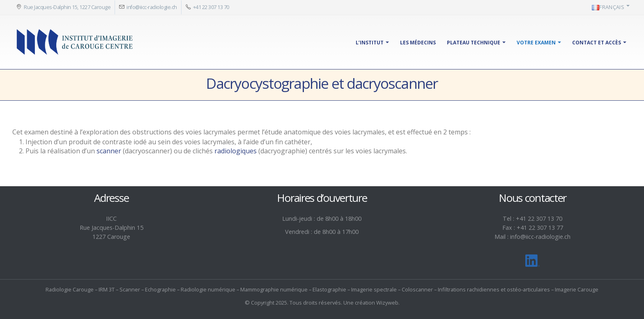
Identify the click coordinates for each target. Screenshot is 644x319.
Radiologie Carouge (70, 289)
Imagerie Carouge (577, 289)
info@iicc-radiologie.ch (152, 7)
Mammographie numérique (274, 289)
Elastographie (329, 289)
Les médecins (418, 43)
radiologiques (236, 151)
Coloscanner (417, 289)
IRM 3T (107, 289)
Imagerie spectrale (374, 289)
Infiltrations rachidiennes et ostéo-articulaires (494, 289)
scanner (109, 151)
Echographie (160, 289)
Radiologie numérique (208, 289)
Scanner (130, 289)
